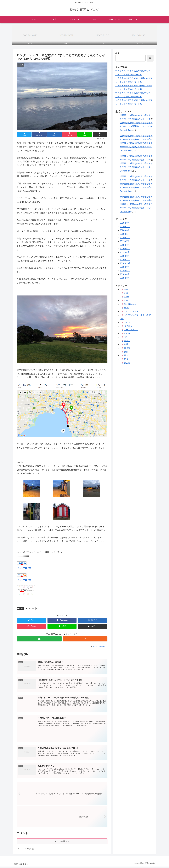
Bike (126, 289)
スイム (127, 322)
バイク (127, 333)
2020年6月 (125, 230)
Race (126, 297)
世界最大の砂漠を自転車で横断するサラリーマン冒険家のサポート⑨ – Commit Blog (136, 208)
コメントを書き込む (62, 843)
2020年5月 (125, 234)
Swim (127, 308)
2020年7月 (125, 227)
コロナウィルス (131, 311)
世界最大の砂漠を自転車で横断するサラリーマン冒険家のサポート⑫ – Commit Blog (136, 147)
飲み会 (127, 363)
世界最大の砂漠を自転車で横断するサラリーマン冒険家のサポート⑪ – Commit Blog (136, 126)
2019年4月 (125, 252)
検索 (117, 53)
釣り (126, 359)
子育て (127, 341)
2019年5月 (125, 249)
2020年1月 (125, 238)
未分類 (20, 608)
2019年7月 (125, 241)
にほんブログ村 (24, 568)
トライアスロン (131, 330)
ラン (38, 608)
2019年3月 (125, 256)
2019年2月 (125, 260)
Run (126, 300)
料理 (126, 344)
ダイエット (30, 608)
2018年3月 (125, 278)
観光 (126, 355)
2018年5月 (125, 271)
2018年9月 (125, 267)
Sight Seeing (130, 304)
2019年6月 (125, 245)
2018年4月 (125, 274)
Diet (126, 293)
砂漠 (126, 352)
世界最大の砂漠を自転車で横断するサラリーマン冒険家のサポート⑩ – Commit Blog (136, 167)
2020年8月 (125, 223)
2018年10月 (125, 263)
